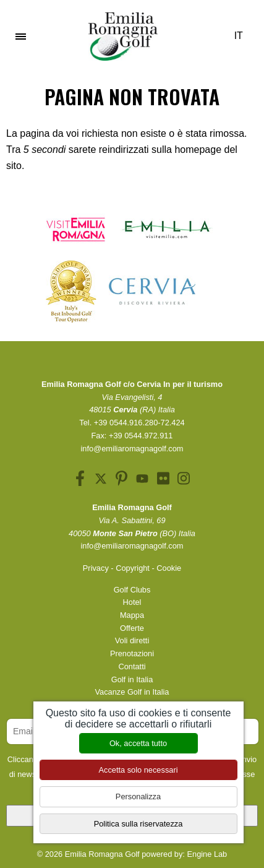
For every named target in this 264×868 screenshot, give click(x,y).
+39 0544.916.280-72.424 (139, 423)
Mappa (132, 615)
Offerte (132, 628)
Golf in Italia (132, 679)
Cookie (169, 568)
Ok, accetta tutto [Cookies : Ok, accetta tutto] (138, 743)
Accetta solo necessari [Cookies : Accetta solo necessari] (138, 770)
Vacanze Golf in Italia (132, 692)
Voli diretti (132, 640)
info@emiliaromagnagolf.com (132, 449)
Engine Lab (207, 854)
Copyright (133, 568)
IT (243, 36)
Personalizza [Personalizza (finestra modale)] (138, 796)
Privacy (96, 568)
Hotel (132, 602)
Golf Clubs (132, 590)
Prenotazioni (132, 653)
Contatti (132, 666)
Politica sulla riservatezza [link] (138, 824)
